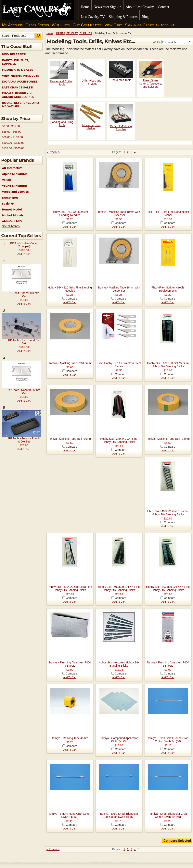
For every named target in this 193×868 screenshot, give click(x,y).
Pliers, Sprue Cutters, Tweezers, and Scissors (150, 84)
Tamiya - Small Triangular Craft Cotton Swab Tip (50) (168, 815)
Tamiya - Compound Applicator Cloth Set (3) (119, 740)
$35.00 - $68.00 (12, 132)
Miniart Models (13, 215)
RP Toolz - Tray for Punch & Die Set (24, 440)
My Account (12, 25)
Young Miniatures (15, 186)
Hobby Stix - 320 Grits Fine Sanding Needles (70, 289)
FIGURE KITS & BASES (18, 70)
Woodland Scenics (15, 192)
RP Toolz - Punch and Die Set (24, 342)
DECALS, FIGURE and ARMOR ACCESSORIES (18, 95)
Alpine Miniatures (15, 174)
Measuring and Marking (91, 127)
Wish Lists (61, 25)
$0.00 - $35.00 (11, 126)
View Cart (113, 25)
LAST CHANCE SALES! (18, 87)
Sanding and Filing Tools (62, 124)
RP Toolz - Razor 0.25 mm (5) (24, 392)
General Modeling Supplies (121, 128)
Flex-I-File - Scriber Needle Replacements (168, 289)
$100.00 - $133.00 (13, 143)
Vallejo (7, 180)
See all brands (11, 226)
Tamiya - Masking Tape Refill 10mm (70, 439)
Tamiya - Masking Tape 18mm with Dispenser (119, 289)
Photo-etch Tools (121, 80)
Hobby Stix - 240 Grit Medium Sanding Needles (70, 213)
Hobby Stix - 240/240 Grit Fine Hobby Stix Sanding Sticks (119, 440)
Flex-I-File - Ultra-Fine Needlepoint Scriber (168, 213)
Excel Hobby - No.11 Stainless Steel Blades (119, 365)
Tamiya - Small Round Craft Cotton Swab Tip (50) (70, 815)
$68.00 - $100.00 (12, 137)
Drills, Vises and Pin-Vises (91, 82)
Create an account (158, 25)
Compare (71, 223)
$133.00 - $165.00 (13, 148)
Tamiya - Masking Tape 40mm (70, 738)
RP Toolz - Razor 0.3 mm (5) (24, 295)
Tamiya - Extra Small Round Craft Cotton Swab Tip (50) (168, 740)
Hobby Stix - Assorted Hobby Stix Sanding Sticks (119, 664)
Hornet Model (12, 209)
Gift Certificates (87, 25)
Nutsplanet (10, 198)
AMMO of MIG (12, 221)
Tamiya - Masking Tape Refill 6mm (70, 363)
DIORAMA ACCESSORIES (20, 82)
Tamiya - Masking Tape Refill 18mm (168, 439)
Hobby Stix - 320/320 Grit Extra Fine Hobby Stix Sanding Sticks (70, 588)
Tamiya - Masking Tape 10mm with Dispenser (119, 213)
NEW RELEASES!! (14, 54)
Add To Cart (24, 254)
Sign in (131, 25)
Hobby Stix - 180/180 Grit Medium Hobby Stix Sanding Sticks (168, 365)
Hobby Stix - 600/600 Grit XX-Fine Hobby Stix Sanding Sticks (119, 588)
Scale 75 (8, 204)
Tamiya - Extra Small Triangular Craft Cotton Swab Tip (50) (119, 815)
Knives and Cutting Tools (62, 83)
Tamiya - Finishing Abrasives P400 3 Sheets (70, 664)
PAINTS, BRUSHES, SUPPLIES (15, 62)
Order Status (37, 25)
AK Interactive (12, 168)
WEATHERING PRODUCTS (20, 76)
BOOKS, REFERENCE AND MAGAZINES (20, 105)
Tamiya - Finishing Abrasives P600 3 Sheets (168, 664)
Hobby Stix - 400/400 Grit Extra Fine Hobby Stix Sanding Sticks (168, 513)
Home (50, 33)
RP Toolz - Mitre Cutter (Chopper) (24, 245)
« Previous (53, 152)
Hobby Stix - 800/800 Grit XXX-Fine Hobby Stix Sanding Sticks (168, 588)
